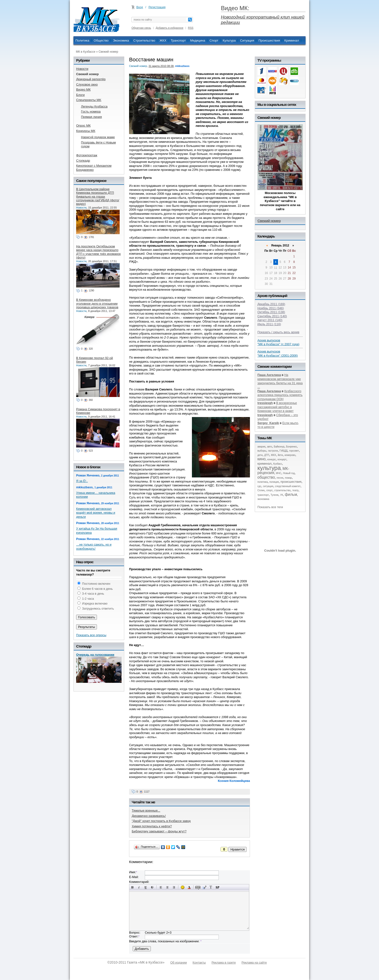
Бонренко (292, 447)
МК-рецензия (273, 471)
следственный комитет (288, 486)
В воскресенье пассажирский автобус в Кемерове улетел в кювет (277, 407)
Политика (82, 40)
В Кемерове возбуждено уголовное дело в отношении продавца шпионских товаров (97, 303)
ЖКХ (163, 40)
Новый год (289, 473)
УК (282, 495)
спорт (270, 490)
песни (280, 478)
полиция (274, 482)
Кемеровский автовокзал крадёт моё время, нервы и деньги (96, 513)
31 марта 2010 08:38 (161, 66)
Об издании (179, 963)
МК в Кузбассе (86, 52)
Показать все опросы (91, 635)
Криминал (292, 40)
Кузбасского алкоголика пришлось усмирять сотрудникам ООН (280, 395)
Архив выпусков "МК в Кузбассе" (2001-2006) (278, 353)
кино (262, 459)
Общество (101, 40)
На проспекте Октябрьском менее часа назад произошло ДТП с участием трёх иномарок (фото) (98, 252)
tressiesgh (265, 403)
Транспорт (178, 40)
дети (260, 455)
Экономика (121, 40)
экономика (263, 499)
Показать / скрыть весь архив (278, 332)
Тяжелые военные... (146, 811)
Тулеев (274, 495)
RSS (191, 28)
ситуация (268, 486)
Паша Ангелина (269, 375)
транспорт (263, 495)
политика (263, 482)
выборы (262, 451)
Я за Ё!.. (82, 481)
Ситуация (247, 40)
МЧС (279, 473)
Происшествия (269, 40)
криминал (264, 464)
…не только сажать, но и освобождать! (94, 547)
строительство (282, 490)
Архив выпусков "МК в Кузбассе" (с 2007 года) (278, 342)
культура (269, 468)
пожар (288, 478)
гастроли (273, 451)
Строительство (144, 40)
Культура (229, 40)
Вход (140, 7)
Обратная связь (141, 28)
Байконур (279, 447)
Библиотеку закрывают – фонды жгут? (159, 831)
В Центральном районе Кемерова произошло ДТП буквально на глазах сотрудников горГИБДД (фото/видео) (98, 196)
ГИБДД (284, 451)
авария (261, 447)
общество (266, 477)
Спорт (214, 40)
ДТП (267, 455)
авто (270, 447)
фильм (291, 494)
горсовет (294, 451)
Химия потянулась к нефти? (152, 826)
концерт (282, 459)
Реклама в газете (224, 963)
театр (295, 490)
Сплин (261, 490)
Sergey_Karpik (268, 423)
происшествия (291, 482)
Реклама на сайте (254, 963)
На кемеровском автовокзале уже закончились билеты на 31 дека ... (280, 381)
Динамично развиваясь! (149, 816)
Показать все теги (270, 507)
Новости (81, 208)
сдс (259, 486)
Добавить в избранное (170, 28)
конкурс (272, 459)
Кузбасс (277, 464)
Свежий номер (108, 52)
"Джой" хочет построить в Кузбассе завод (161, 821)
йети (280, 455)
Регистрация (157, 7)
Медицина (198, 40)
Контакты (199, 963)
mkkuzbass (182, 66)
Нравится (237, 849)
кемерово (290, 455)
